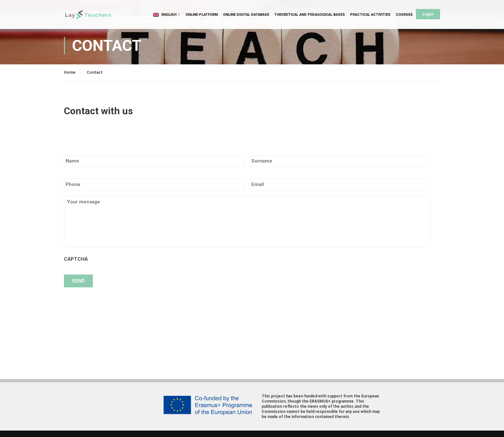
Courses (404, 15)
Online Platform (202, 15)
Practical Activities (370, 15)
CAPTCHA (76, 259)
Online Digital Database (246, 15)
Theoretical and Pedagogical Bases (310, 15)
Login (428, 14)
